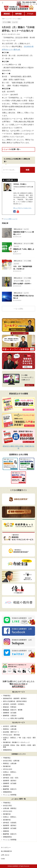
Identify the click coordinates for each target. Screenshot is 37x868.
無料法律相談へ (18, 687)
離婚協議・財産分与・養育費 (13, 710)
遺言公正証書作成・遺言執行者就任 (15, 701)
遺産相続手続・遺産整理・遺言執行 (15, 698)
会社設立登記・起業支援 (11, 761)
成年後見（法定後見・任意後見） (14, 704)
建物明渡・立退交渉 (10, 716)
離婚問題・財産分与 (10, 789)
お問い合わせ (5, 855)
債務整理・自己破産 (10, 713)
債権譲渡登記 (7, 750)
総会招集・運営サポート (11, 732)
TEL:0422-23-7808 (29, 2)
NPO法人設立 (8, 769)
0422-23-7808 (19, 684)
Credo (3, 859)
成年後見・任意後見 (10, 823)
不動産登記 (7, 696)
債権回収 (6, 786)
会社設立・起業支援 (10, 726)
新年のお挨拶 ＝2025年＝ (22, 284)
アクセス (30, 14)
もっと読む (19, 309)
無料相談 (18, 14)
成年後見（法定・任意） (11, 778)
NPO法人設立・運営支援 (11, 735)
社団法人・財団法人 (10, 772)
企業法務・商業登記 (10, 808)
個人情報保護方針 (7, 851)
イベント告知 (8, 219)
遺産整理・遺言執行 (10, 781)
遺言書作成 (7, 775)
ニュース (12, 149)
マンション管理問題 (10, 795)
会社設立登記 (7, 805)
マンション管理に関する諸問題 (13, 718)
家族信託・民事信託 (10, 707)
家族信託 (7, 14)
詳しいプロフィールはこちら (22, 208)
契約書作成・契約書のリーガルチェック (16, 742)
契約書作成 (7, 766)
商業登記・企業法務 (10, 729)
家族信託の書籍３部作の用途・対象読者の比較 (19, 447)
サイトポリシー (6, 847)
